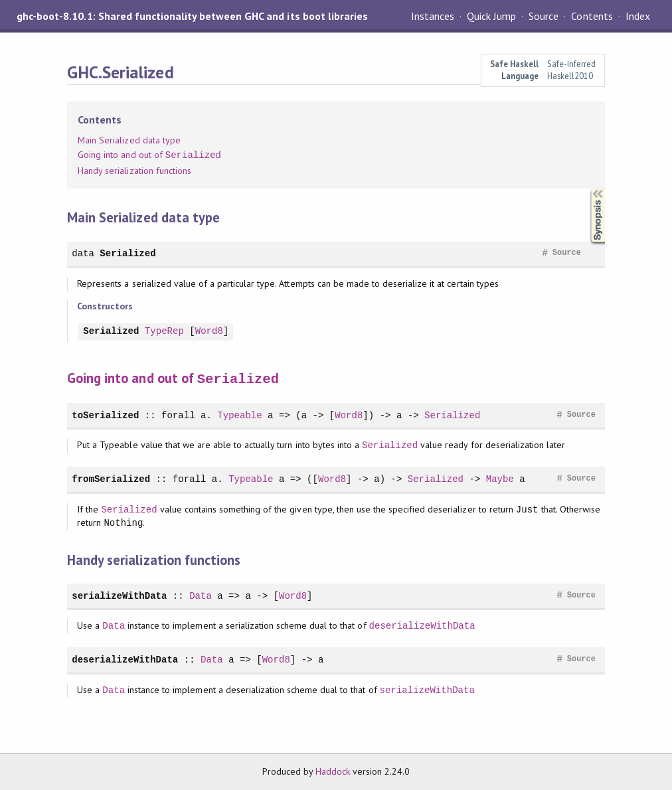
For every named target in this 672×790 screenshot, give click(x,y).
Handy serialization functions (134, 171)
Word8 (209, 332)
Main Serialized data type (129, 140)
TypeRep (164, 332)
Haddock (333, 771)
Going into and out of (149, 155)
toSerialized (105, 415)
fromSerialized (111, 478)
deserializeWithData (422, 625)
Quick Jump (491, 16)
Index (638, 16)
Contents (592, 16)
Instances (433, 16)
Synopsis (587, 189)
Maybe (500, 478)
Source (544, 16)
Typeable (239, 415)
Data (201, 595)
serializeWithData (119, 595)
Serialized (127, 253)
